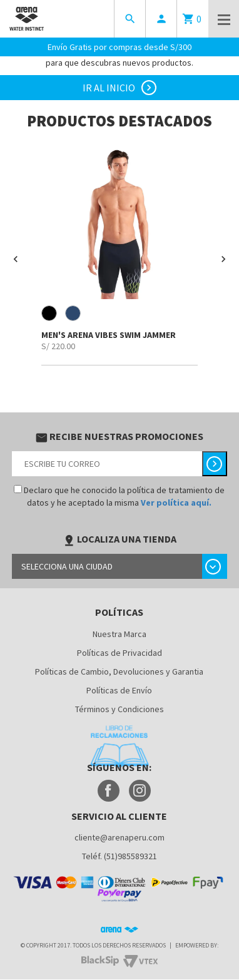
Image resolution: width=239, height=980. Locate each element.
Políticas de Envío (119, 690)
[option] (119, 254)
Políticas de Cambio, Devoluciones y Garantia (119, 671)
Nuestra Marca (119, 634)
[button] (16, 259)
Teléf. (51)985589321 (119, 856)
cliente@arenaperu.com (119, 837)
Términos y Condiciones (119, 709)
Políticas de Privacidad (119, 653)
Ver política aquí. (176, 503)
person (161, 19)
